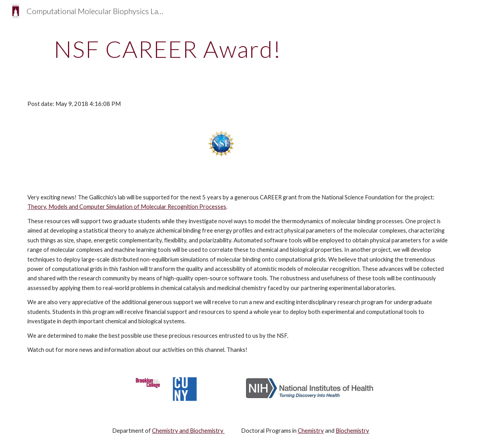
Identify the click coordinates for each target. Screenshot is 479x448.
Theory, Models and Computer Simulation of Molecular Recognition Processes (127, 207)
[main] (168, 49)
